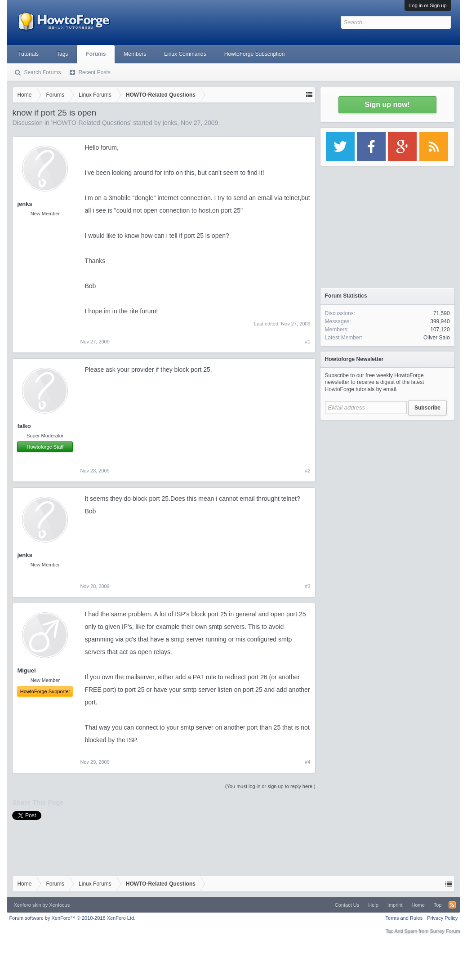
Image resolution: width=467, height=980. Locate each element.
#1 (307, 342)
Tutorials (28, 54)
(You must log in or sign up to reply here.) (270, 786)
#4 (307, 762)
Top (438, 905)
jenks (170, 123)
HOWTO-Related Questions (91, 123)
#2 (307, 471)
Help (373, 905)
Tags (62, 54)
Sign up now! (387, 105)
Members (135, 54)
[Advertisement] (387, 481)
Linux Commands (185, 54)
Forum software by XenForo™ (72, 918)
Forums (96, 54)
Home (418, 905)
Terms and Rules (404, 918)
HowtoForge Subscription (255, 54)
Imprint (395, 905)
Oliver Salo (437, 338)
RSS (452, 905)
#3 (307, 586)
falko (24, 426)
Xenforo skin (27, 905)
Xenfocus (59, 905)
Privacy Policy (442, 918)
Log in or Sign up (428, 5)
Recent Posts (94, 72)
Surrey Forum (445, 931)
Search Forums (42, 72)
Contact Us (347, 905)
